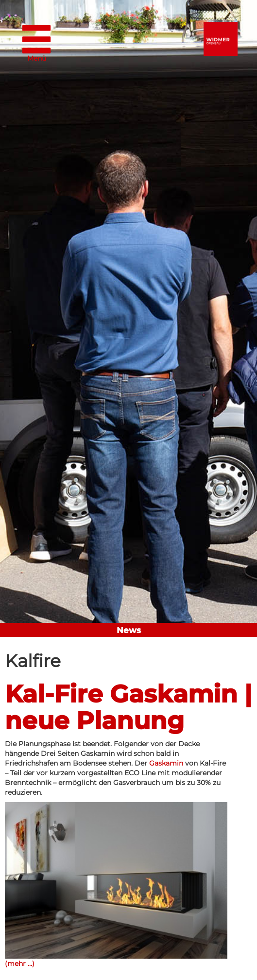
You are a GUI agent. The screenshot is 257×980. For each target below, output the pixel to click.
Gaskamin (166, 763)
